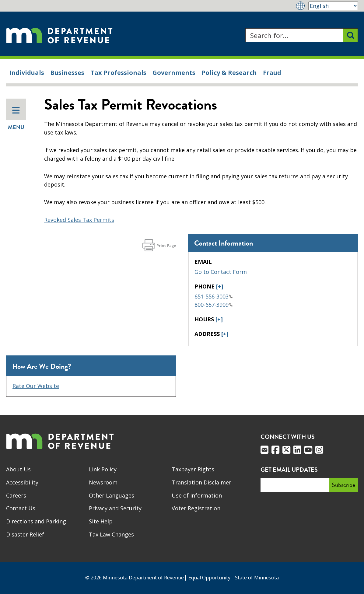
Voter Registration (196, 508)
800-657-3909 (214, 305)
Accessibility (22, 482)
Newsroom (103, 482)
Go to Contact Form (221, 272)
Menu (16, 119)
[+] (220, 286)
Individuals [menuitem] (27, 73)
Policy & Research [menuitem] (229, 73)
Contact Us (21, 508)
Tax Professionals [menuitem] (118, 73)
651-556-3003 (214, 296)
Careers (16, 495)
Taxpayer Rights (193, 469)
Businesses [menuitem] (67, 73)
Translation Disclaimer (201, 482)
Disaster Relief (25, 534)
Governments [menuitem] (174, 73)
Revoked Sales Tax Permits (79, 220)
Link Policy (103, 469)
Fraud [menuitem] (272, 73)
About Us (18, 469)
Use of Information (197, 495)
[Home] (59, 35)
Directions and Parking (36, 521)
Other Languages (112, 495)
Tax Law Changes (111, 534)
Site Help (101, 521)
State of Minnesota (257, 578)
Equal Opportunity (209, 578)
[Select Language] (333, 6)
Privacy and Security (115, 508)
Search (245, 28)
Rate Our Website (36, 386)
